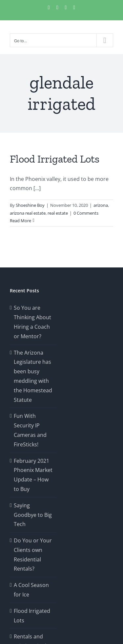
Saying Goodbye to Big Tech (33, 515)
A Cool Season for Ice (31, 590)
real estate (58, 213)
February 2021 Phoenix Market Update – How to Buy (33, 475)
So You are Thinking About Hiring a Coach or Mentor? (32, 322)
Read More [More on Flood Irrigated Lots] (20, 221)
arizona (101, 205)
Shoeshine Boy (30, 205)
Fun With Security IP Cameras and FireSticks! (30, 430)
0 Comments (86, 213)
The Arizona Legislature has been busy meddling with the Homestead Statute (33, 376)
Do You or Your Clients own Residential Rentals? (33, 555)
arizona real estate (28, 213)
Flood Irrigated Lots (55, 159)
